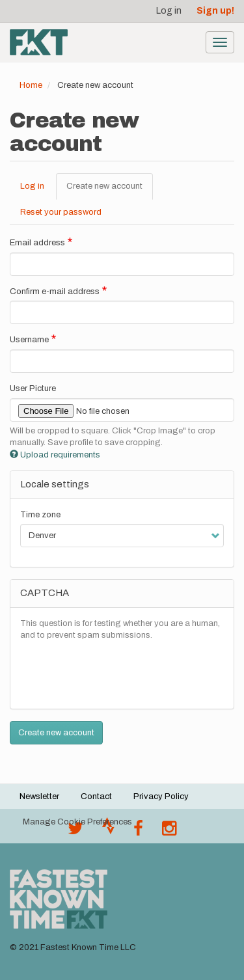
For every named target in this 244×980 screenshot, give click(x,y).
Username (29, 340)
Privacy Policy (161, 796)
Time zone (40, 515)
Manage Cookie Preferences (77, 822)
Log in (169, 11)
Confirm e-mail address (55, 292)
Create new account (110, 190)
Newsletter (39, 796)
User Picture (33, 388)
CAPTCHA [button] (45, 593)
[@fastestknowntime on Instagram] (169, 832)
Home (31, 85)
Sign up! (215, 11)
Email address (37, 243)
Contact (96, 796)
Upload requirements (55, 455)
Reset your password (61, 212)
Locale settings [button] (55, 484)
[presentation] (119, 674)
